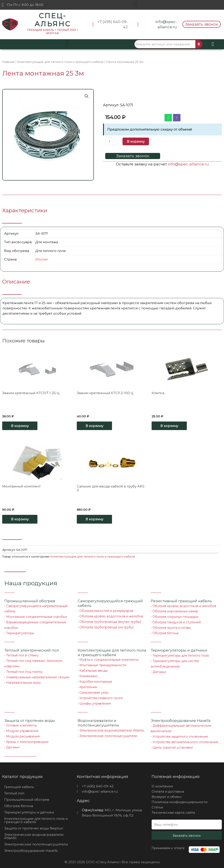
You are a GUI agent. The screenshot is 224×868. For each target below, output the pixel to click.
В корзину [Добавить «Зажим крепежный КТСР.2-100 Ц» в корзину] (94, 426)
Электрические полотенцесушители (108, 732)
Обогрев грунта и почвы (172, 627)
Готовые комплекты (21, 722)
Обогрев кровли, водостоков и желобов (111, 616)
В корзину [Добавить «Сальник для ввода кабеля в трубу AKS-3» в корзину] (94, 519)
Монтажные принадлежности (103, 663)
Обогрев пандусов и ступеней (177, 621)
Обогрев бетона (165, 632)
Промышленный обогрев (30, 601)
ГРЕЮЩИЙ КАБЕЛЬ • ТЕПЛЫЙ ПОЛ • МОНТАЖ (53, 32)
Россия (41, 259)
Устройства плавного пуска (101, 695)
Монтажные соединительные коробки (37, 616)
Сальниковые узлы (94, 689)
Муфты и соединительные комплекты (109, 658)
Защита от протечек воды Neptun (34, 823)
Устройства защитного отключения (180, 733)
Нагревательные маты (23, 680)
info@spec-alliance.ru (188, 164)
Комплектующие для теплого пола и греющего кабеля (60, 62)
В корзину (136, 141)
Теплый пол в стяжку (22, 654)
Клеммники (88, 674)
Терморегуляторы (20, 632)
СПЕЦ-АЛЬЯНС (53, 20)
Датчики (159, 670)
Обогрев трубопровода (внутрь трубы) (110, 621)
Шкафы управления (95, 700)
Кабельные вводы (94, 668)
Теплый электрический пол (32, 649)
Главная (8, 62)
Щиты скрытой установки (173, 743)
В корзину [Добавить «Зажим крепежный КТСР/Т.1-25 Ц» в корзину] (20, 426)
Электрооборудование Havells (31, 846)
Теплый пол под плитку (24, 669)
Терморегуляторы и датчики (179, 649)
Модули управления (22, 727)
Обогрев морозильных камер (175, 611)
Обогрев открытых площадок (176, 616)
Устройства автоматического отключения (185, 738)
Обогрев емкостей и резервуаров (106, 610)
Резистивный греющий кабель (181, 601)
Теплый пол (14, 788)
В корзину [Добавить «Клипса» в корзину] (169, 426)
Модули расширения (23, 732)
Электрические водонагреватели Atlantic (112, 727)
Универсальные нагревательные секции (38, 675)
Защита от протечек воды (30, 717)
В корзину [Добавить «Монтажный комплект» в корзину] (20, 519)
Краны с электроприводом (27, 738)
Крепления (88, 684)
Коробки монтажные (96, 679)
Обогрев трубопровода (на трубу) (107, 626)
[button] (136, 4)
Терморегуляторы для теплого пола (181, 654)
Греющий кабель (19, 782)
